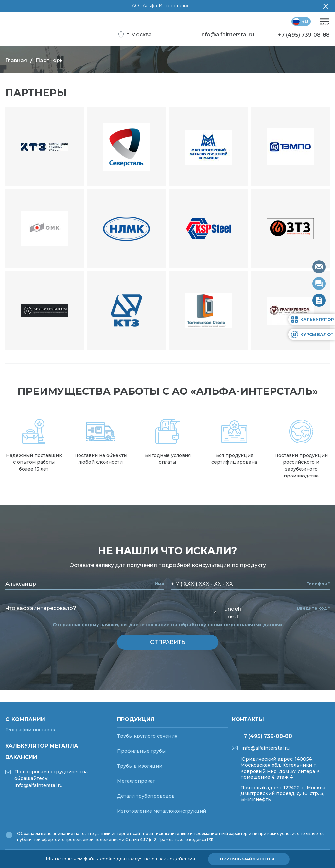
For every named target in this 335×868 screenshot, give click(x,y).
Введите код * (313, 608)
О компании (25, 719)
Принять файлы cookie (249, 859)
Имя (159, 584)
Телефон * (318, 584)
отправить (168, 642)
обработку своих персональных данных (231, 625)
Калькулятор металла (42, 746)
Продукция (136, 719)
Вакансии (21, 757)
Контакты (248, 719)
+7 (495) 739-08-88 (266, 736)
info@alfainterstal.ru (265, 748)
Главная (16, 60)
